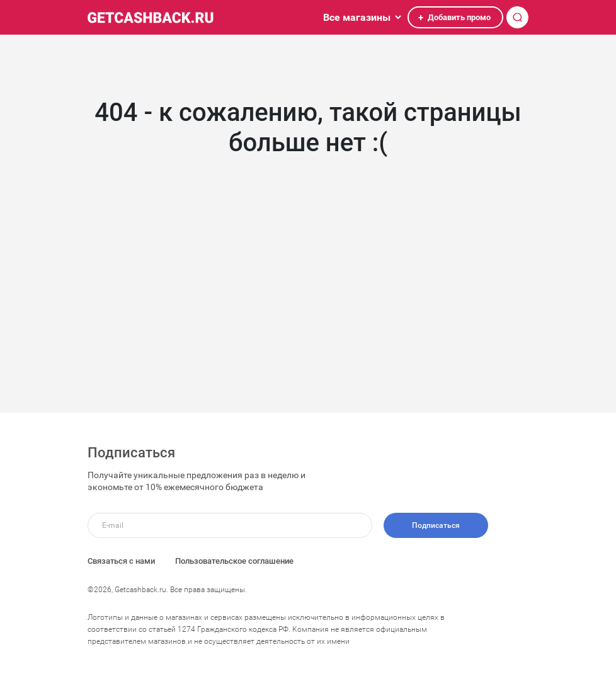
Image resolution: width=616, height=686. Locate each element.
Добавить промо (454, 18)
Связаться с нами (121, 561)
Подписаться (436, 525)
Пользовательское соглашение (234, 561)
